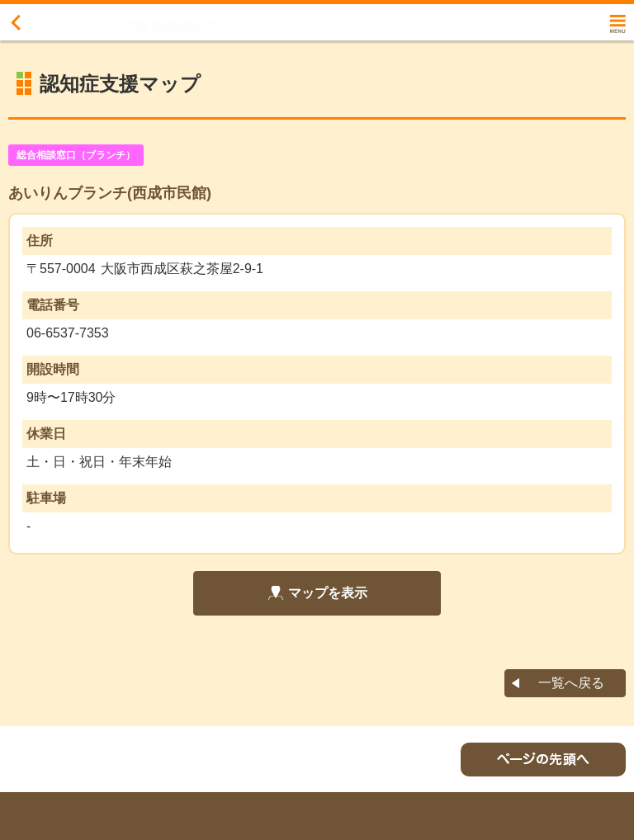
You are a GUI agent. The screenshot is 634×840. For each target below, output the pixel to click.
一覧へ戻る (571, 683)
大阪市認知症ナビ (177, 25)
